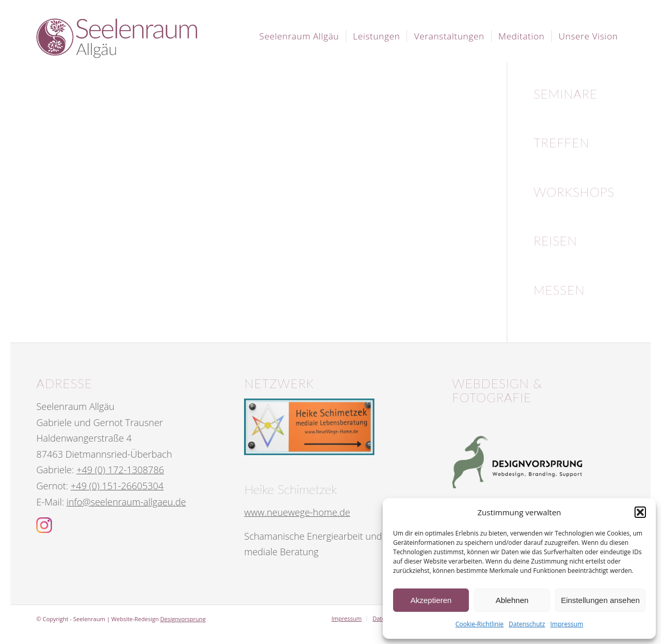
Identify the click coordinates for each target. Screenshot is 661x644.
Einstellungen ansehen (600, 600)
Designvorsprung (183, 619)
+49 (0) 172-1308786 (120, 470)
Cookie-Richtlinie (480, 624)
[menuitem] (299, 36)
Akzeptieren (431, 600)
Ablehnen (512, 600)
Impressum (567, 624)
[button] (640, 512)
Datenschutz (527, 624)
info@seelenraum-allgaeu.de (126, 502)
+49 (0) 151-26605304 (117, 486)
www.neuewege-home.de (297, 512)
